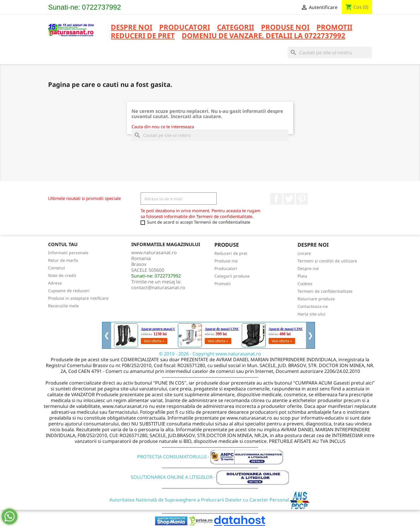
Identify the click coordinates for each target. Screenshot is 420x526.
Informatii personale (68, 253)
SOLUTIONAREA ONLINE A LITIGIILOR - (210, 477)
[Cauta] (330, 52)
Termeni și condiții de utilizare (327, 261)
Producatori (226, 268)
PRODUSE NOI (285, 28)
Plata (302, 276)
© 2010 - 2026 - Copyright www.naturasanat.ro (210, 354)
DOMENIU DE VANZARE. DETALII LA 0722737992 (264, 36)
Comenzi (57, 268)
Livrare (304, 253)
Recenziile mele (63, 306)
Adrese (55, 283)
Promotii (223, 284)
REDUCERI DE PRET (143, 36)
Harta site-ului (311, 314)
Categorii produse (232, 276)
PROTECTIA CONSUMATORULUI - (210, 457)
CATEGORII (236, 28)
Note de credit (62, 275)
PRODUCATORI (185, 28)
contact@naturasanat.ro (158, 287)
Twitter (289, 199)
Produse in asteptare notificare (78, 298)
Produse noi (226, 261)
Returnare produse (316, 299)
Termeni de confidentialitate (325, 291)
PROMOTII (334, 28)
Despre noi (132, 28)
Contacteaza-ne (313, 306)
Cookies (305, 284)
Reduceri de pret (231, 253)
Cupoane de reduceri (69, 291)
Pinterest (302, 199)
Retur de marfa (63, 260)
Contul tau (63, 244)
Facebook (276, 199)
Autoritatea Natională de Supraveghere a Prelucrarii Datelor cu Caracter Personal (210, 500)
